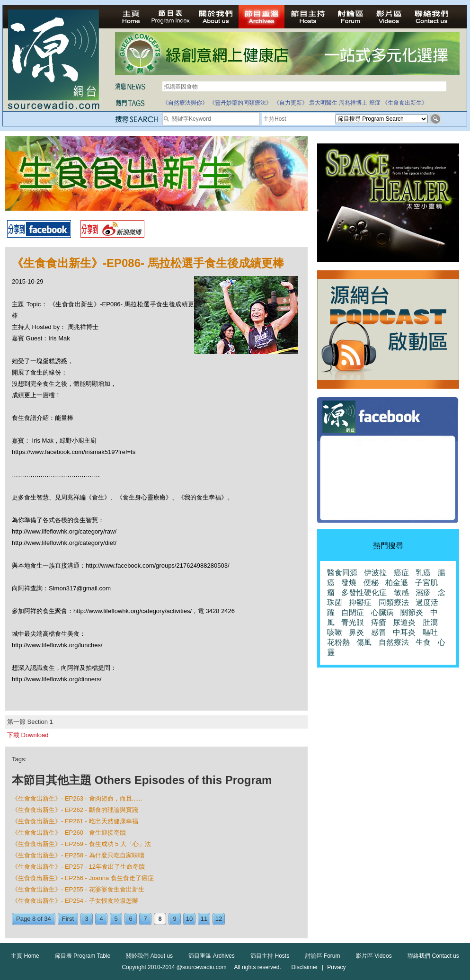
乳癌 (423, 573)
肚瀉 (430, 622)
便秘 (371, 583)
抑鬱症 (360, 602)
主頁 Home (25, 956)
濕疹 (423, 592)
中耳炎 (404, 632)
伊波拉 (375, 573)
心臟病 (382, 612)
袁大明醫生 (323, 103)
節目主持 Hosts (270, 956)
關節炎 (412, 612)
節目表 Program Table (83, 956)
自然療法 (394, 642)
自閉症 (353, 612)
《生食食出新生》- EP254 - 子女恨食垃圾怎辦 (75, 901)
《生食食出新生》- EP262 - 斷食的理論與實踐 (75, 810)
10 (189, 919)
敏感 (401, 592)
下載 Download (28, 735)
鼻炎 (356, 632)
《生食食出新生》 (405, 103)
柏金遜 (397, 583)
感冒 (379, 632)
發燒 (349, 583)
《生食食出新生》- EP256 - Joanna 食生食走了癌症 (83, 878)
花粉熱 (338, 642)
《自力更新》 (291, 103)
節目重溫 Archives (211, 956)
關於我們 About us (149, 956)
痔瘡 (379, 622)
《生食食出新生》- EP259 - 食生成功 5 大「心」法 (81, 844)
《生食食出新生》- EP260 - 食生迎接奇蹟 (69, 833)
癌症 (375, 103)
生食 (423, 642)
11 (204, 919)
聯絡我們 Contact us (433, 956)
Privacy (336, 967)
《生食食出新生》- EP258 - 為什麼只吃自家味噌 (78, 855)
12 (219, 919)
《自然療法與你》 (185, 103)
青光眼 (353, 622)
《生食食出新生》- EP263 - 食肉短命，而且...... (77, 798)
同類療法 (394, 602)
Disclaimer (304, 967)
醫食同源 (342, 573)
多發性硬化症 (364, 592)
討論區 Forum (323, 956)
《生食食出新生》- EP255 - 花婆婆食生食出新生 (78, 889)
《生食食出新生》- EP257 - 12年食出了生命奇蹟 (78, 867)
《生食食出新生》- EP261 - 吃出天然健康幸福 (75, 821)
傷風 (364, 642)
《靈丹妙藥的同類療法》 (240, 103)
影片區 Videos (374, 956)
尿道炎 (404, 622)
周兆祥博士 (353, 103)
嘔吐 (430, 632)
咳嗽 (335, 632)
